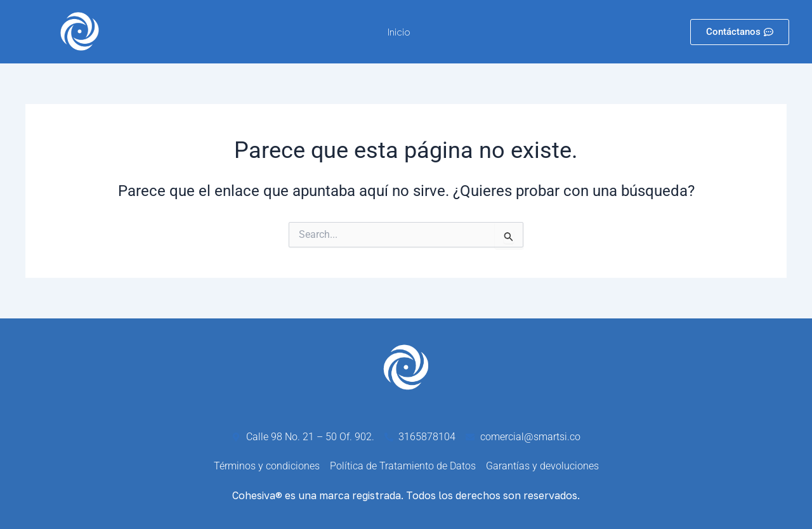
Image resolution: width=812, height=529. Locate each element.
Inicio (399, 31)
